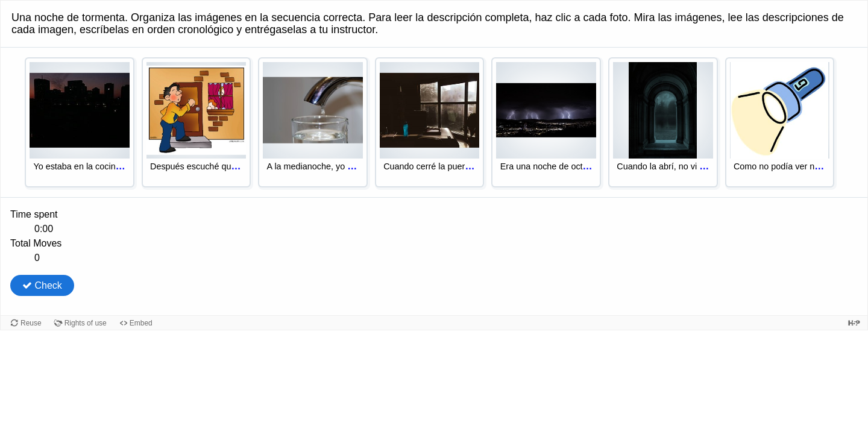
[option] (80, 123)
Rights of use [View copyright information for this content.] (86, 323)
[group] (434, 236)
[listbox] (434, 128)
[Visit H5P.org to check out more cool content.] (854, 323)
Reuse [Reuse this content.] (31, 323)
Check (42, 285)
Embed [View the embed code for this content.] (141, 323)
